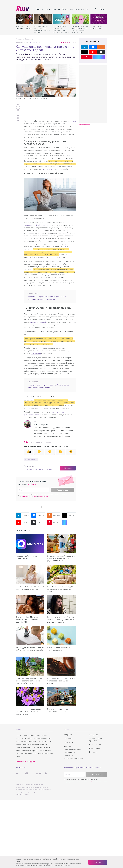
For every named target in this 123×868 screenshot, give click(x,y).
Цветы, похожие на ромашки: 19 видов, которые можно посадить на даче (29, 711)
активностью (48, 169)
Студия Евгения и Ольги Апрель (33, 793)
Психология (68, 9)
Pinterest (53, 522)
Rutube (68, 515)
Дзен (36, 522)
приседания (36, 353)
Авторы (68, 746)
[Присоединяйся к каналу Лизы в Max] (30, 544)
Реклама (68, 738)
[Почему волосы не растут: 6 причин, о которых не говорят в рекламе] (43, 19)
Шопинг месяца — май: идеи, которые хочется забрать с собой (60, 589)
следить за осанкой (38, 322)
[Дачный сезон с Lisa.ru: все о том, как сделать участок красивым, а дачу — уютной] (80, 19)
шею (64, 246)
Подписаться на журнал (25, 762)
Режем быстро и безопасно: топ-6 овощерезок (60, 649)
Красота (56, 9)
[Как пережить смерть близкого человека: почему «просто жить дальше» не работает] (62, 605)
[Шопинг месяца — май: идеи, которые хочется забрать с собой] (62, 574)
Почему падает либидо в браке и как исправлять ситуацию (30, 588)
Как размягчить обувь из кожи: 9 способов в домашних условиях (61, 681)
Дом (88, 9)
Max (67, 522)
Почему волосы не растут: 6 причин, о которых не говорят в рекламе (42, 29)
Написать (69, 468)
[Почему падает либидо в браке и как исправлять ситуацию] (30, 574)
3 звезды (65, 42)
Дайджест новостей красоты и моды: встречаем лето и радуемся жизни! (61, 558)
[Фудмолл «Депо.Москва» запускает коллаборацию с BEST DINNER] (30, 605)
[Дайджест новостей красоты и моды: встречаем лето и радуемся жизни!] (62, 544)
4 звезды (67, 42)
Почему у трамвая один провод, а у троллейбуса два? (61, 710)
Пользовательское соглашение (73, 751)
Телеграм (22, 515)
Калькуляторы (96, 744)
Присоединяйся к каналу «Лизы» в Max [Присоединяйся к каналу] (27, 557)
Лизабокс (93, 735)
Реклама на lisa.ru (84, 124)
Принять (98, 862)
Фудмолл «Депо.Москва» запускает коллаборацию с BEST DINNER (28, 619)
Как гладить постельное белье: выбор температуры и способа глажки (30, 650)
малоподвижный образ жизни (36, 225)
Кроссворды (95, 748)
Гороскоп (80, 9)
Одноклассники (54, 515)
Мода (48, 9)
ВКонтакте (38, 515)
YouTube (22, 522)
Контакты (69, 742)
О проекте (69, 735)
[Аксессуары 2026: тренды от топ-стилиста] (24, 19)
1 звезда (61, 42)
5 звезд (69, 42)
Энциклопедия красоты (96, 740)
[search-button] (96, 9)
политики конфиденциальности (28, 497)
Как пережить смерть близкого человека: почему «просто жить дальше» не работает (61, 619)
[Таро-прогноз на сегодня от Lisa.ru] (99, 19)
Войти (103, 9)
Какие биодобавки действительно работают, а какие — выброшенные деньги (61, 29)
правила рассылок (43, 497)
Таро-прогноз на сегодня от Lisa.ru (97, 27)
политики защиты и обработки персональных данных (51, 865)
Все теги (93, 752)
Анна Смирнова (22, 42)
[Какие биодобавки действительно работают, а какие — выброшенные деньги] (62, 19)
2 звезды (63, 42)
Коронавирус (31, 459)
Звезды (39, 9)
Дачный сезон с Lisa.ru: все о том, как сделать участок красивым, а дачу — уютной (80, 29)
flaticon (27, 795)
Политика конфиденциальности (74, 757)
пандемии (72, 121)
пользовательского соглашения (61, 495)
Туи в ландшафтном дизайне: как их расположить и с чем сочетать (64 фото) (29, 681)
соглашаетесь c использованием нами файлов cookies (61, 863)
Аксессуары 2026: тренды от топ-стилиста (24, 27)
